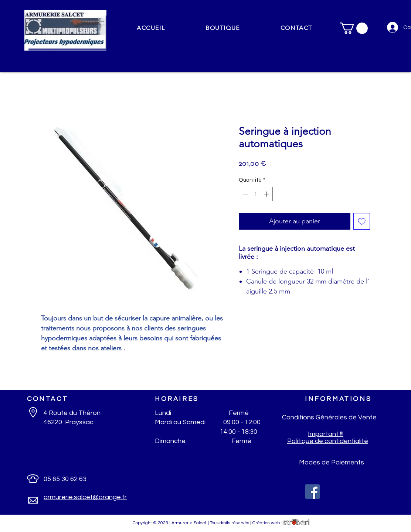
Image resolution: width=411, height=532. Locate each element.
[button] (223, 28)
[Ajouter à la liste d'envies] (362, 221)
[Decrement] (245, 194)
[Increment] (267, 194)
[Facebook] (313, 492)
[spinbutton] (256, 194)
